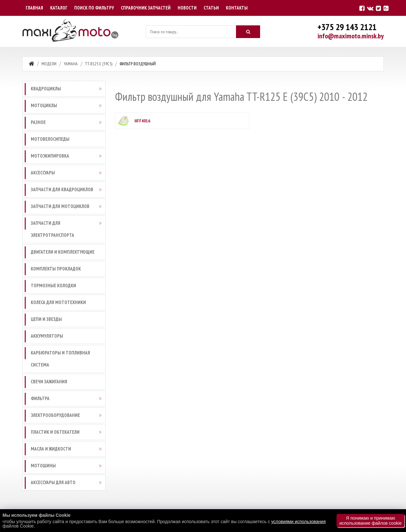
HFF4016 (142, 121)
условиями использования (298, 522)
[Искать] (248, 32)
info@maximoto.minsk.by (351, 36)
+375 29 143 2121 (347, 27)
